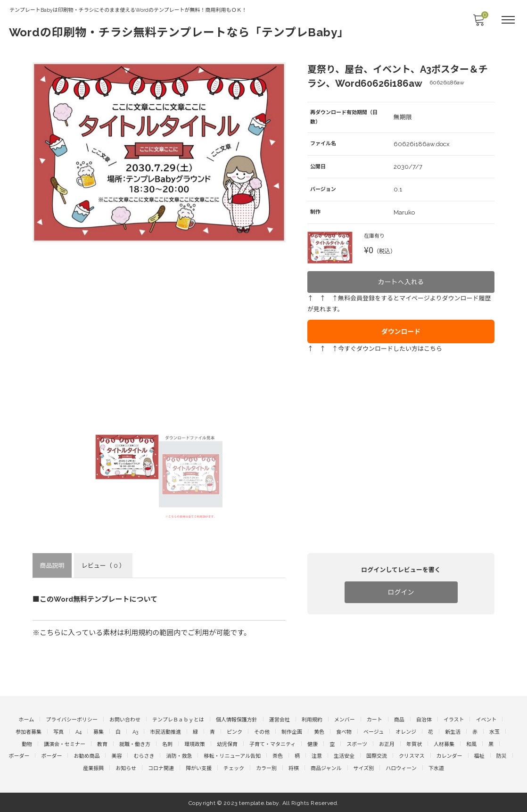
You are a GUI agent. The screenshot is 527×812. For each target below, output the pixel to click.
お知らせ (126, 768)
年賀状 (414, 743)
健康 (313, 743)
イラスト (454, 719)
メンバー (345, 719)
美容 (116, 756)
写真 (58, 732)
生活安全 (344, 756)
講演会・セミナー (65, 743)
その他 (262, 732)
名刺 (167, 743)
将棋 (294, 768)
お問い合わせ (125, 719)
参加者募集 (29, 732)
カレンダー (449, 756)
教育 (102, 743)
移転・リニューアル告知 (232, 756)
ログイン (401, 592)
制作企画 (292, 732)
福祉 (479, 756)
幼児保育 (227, 743)
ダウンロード (401, 323)
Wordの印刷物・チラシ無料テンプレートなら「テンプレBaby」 (180, 32)
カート (375, 719)
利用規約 (312, 719)
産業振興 (93, 768)
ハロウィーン (401, 768)
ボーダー (19, 756)
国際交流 (377, 756)
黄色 (319, 732)
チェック (234, 768)
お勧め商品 (86, 756)
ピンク (235, 732)
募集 (99, 732)
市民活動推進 (165, 732)
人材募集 (444, 743)
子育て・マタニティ (272, 743)
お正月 (387, 743)
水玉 (494, 732)
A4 (78, 732)
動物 (27, 743)
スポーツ (357, 743)
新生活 (453, 732)
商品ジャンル (326, 768)
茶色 (278, 756)
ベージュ (374, 732)
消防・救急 (179, 756)
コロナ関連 (161, 768)
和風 (471, 743)
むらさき (144, 756)
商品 (399, 719)
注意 (317, 756)
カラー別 (266, 768)
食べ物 (344, 732)
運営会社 (280, 719)
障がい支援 (199, 768)
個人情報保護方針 (237, 719)
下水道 (436, 768)
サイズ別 (364, 768)
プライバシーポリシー (72, 719)
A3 (135, 732)
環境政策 (195, 743)
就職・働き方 (135, 743)
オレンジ (406, 732)
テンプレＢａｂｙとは (178, 719)
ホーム (27, 719)
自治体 (424, 719)
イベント (486, 719)
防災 (502, 756)
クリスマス (412, 756)
